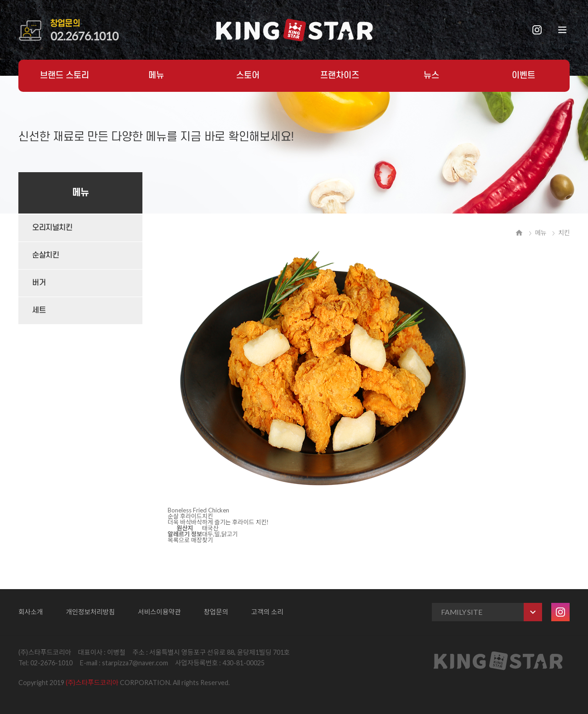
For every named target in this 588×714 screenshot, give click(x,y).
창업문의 (216, 612)
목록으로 (179, 540)
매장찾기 (202, 540)
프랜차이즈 (340, 76)
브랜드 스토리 (65, 76)
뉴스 (431, 76)
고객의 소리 (267, 612)
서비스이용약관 (159, 612)
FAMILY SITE (492, 612)
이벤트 (523, 76)
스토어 (248, 76)
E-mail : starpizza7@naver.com (124, 663)
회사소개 (31, 612)
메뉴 (156, 76)
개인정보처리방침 (90, 612)
